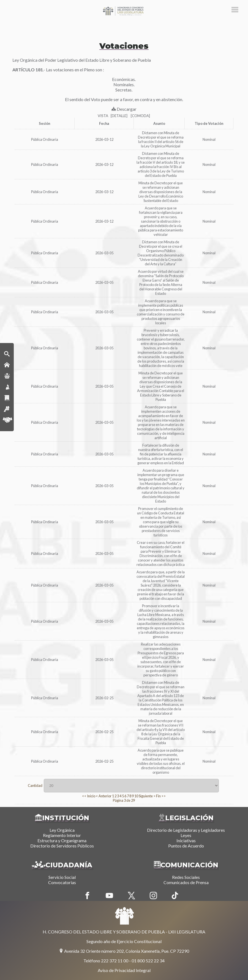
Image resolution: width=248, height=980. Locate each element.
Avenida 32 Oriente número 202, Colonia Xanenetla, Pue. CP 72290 (124, 951)
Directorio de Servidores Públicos (62, 846)
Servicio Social (62, 877)
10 (136, 796)
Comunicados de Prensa (186, 882)
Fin (158, 796)
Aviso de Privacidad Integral (124, 970)
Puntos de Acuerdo (186, 846)
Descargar (124, 109)
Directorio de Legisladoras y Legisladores (186, 830)
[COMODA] (140, 116)
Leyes (186, 835)
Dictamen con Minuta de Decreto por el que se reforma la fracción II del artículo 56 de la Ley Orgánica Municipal (161, 139)
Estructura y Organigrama (62, 840)
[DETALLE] (119, 116)
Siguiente (146, 796)
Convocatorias (62, 882)
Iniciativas (186, 840)
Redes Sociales (186, 877)
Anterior (105, 796)
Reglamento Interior (62, 835)
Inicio (91, 796)
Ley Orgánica (62, 830)
